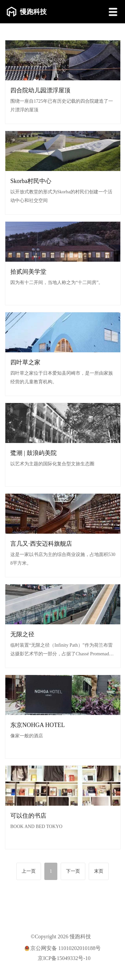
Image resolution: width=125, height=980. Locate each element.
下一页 (73, 871)
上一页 (29, 871)
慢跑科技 (27, 12)
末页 (99, 871)
